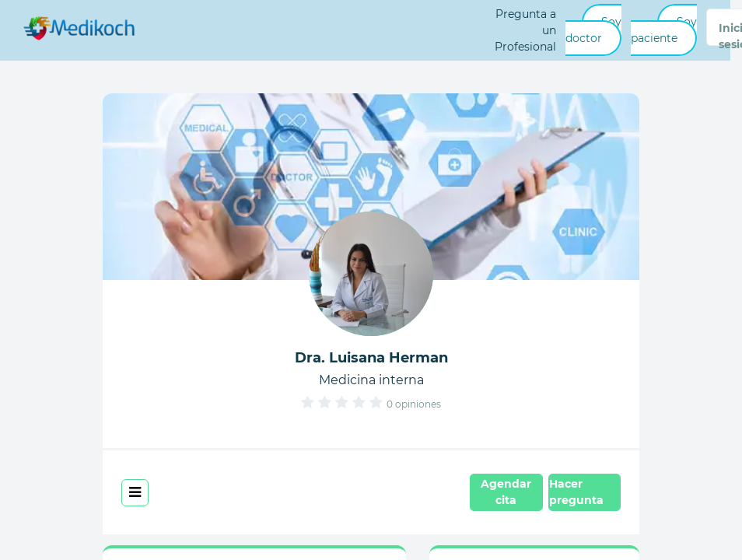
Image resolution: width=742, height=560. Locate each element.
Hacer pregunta (576, 492)
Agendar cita (506, 492)
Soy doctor (593, 30)
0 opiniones (414, 404)
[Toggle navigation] (135, 493)
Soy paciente (664, 30)
